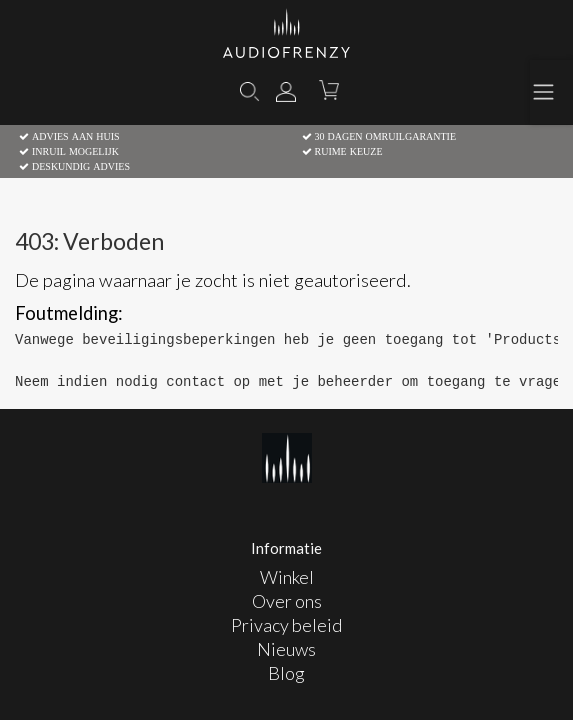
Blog (286, 673)
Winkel (287, 577)
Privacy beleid (286, 625)
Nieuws (286, 649)
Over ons (287, 601)
